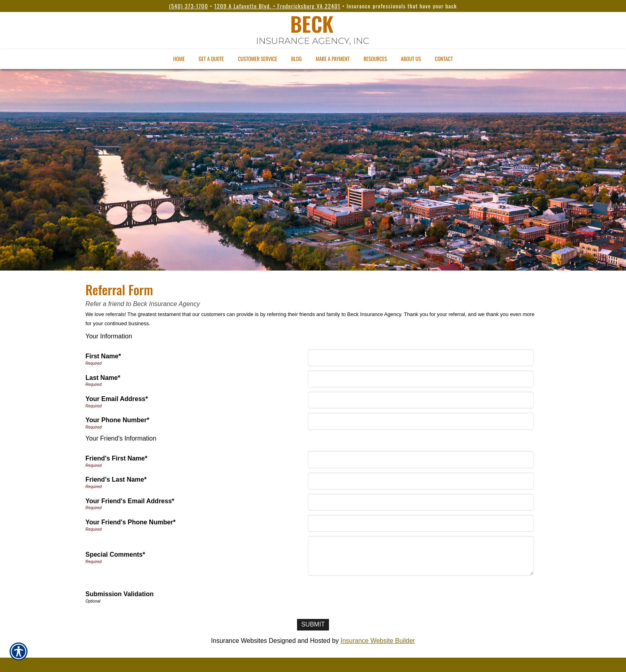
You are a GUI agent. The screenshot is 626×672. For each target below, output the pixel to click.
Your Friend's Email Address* (130, 501)
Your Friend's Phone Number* (131, 522)
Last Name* (103, 378)
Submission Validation (120, 594)
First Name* (103, 356)
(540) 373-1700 (188, 6)
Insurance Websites (239, 641)
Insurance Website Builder (378, 641)
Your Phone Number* (117, 420)
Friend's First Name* (116, 458)
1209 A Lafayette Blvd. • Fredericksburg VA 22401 (277, 6)
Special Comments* (115, 554)
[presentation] (370, 595)
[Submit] (313, 625)
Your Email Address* (117, 399)
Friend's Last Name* (116, 479)
